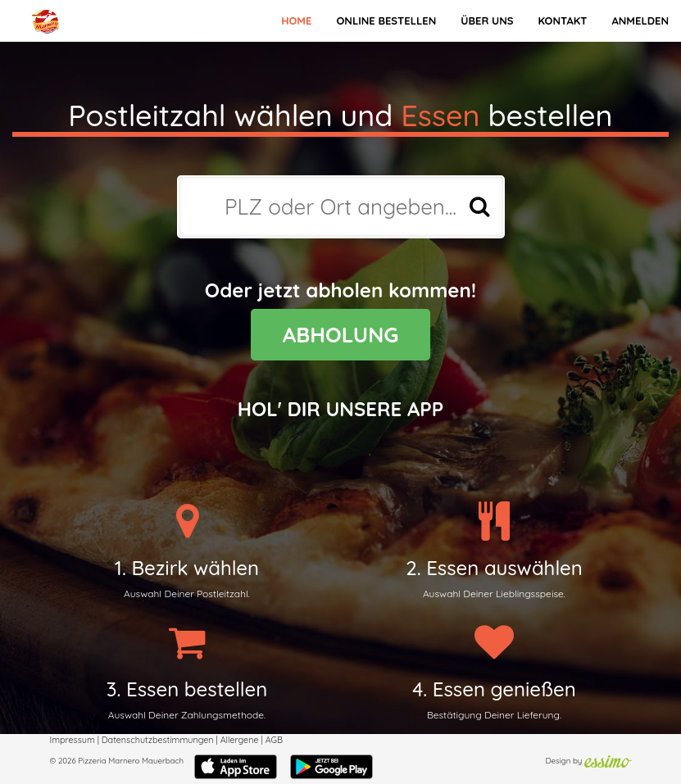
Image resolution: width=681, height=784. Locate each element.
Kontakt (562, 20)
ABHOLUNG (341, 335)
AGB (274, 740)
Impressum (73, 740)
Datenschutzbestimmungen (158, 740)
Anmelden (640, 20)
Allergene (240, 740)
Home (296, 20)
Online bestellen (386, 20)
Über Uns (487, 20)
